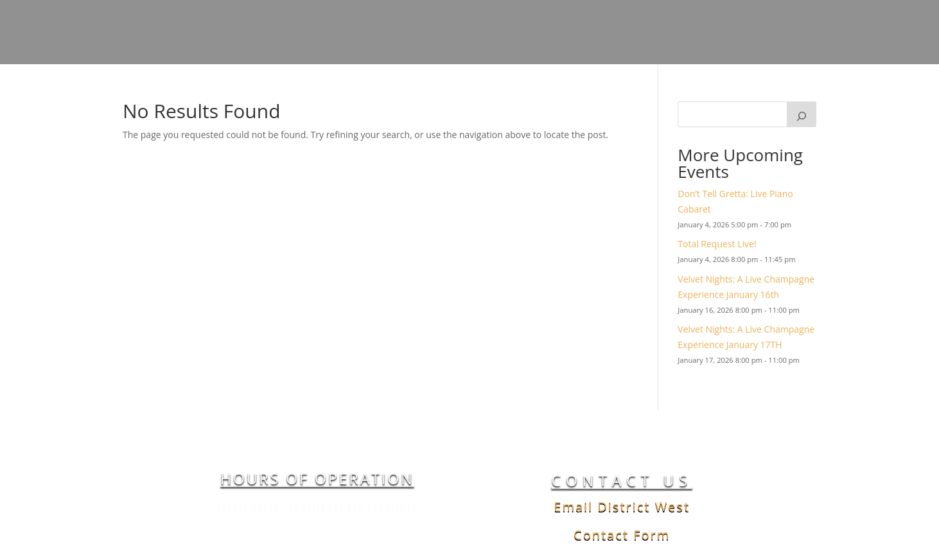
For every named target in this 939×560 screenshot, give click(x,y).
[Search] (802, 114)
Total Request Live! (717, 244)
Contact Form (622, 535)
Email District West (622, 506)
